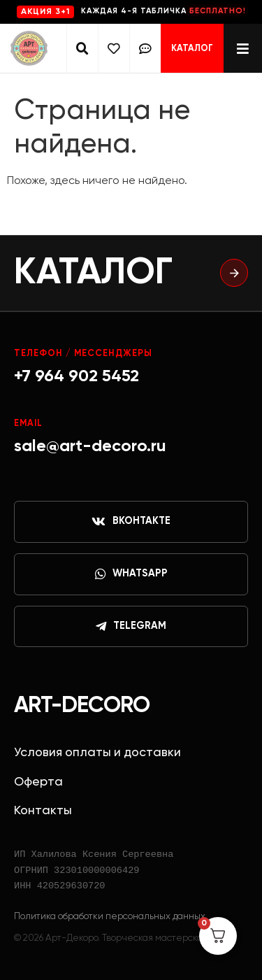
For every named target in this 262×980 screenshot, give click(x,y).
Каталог (192, 49)
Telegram (131, 627)
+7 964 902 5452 (77, 376)
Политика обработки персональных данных (110, 916)
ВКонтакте (131, 522)
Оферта (38, 782)
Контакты (43, 811)
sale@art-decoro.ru (90, 446)
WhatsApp (131, 574)
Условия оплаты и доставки (97, 753)
